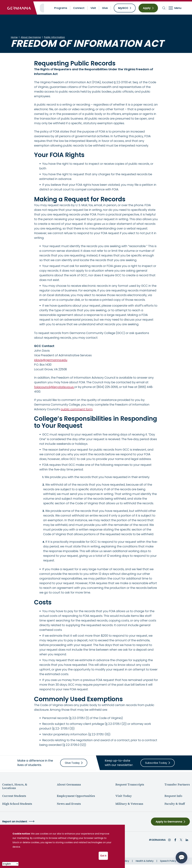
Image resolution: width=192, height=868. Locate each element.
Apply (147, 8)
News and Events (69, 804)
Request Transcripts (130, 784)
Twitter (181, 840)
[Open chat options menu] (182, 858)
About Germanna (31, 37)
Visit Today (124, 796)
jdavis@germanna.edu (51, 360)
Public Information (54, 37)
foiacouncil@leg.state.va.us (54, 387)
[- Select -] (10, 864)
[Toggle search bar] (164, 8)
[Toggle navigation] (177, 8)
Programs (61, 8)
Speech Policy (168, 861)
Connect (79, 8)
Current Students (14, 796)
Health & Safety (145, 861)
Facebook (175, 840)
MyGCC (123, 8)
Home (14, 37)
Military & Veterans (129, 804)
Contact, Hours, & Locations (15, 786)
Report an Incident (15, 821)
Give (105, 8)
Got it (103, 856)
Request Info (173, 796)
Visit (93, 8)
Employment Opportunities (76, 796)
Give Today (72, 763)
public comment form (77, 409)
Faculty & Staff (175, 804)
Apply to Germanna (169, 822)
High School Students (17, 804)
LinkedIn (187, 840)
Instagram (169, 840)
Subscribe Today (156, 763)
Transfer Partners (177, 784)
